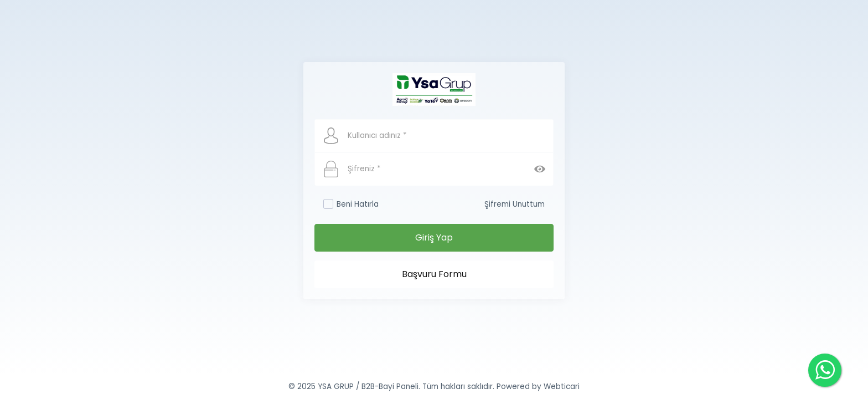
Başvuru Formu (434, 274)
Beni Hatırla (351, 204)
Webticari (562, 387)
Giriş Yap (434, 237)
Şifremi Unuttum (515, 204)
